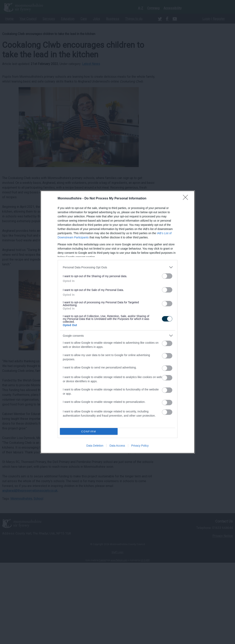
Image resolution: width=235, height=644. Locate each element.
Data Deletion (95, 446)
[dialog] (118, 322)
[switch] (167, 276)
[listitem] (118, 267)
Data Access (117, 446)
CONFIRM (89, 431)
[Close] (187, 199)
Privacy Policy (140, 446)
